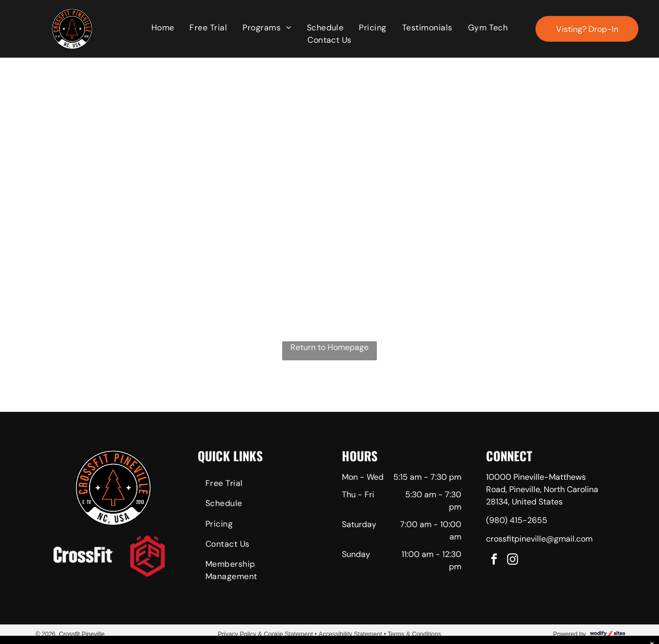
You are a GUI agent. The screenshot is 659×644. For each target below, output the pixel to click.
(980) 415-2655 (517, 520)
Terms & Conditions (414, 634)
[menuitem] (163, 28)
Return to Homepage (329, 347)
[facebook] (494, 561)
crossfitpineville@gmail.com (539, 539)
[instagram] (513, 561)
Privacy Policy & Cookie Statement (265, 634)
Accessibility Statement (350, 634)
